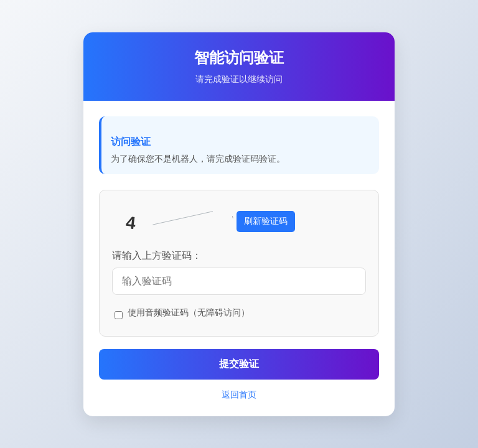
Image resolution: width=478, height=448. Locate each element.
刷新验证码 (266, 221)
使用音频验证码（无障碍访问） (189, 312)
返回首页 (239, 394)
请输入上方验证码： (157, 255)
